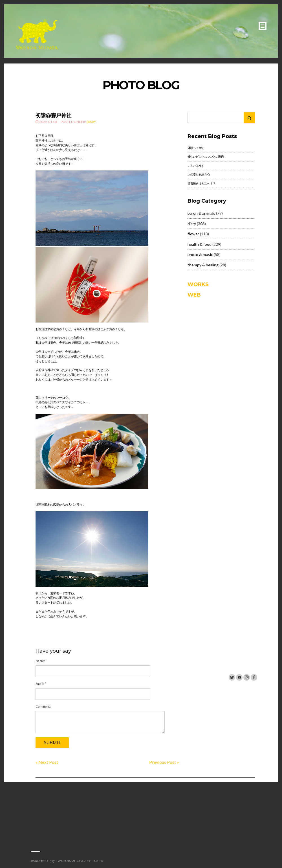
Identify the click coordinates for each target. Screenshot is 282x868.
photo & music (200, 254)
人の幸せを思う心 (199, 174)
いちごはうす (196, 166)
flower (193, 234)
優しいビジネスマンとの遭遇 (206, 156)
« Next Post (47, 762)
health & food (200, 244)
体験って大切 (196, 148)
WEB (194, 295)
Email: (41, 684)
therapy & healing (203, 265)
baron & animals (201, 213)
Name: (41, 661)
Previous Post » (164, 762)
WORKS (198, 284)
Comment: (43, 706)
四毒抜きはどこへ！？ (201, 183)
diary (91, 122)
